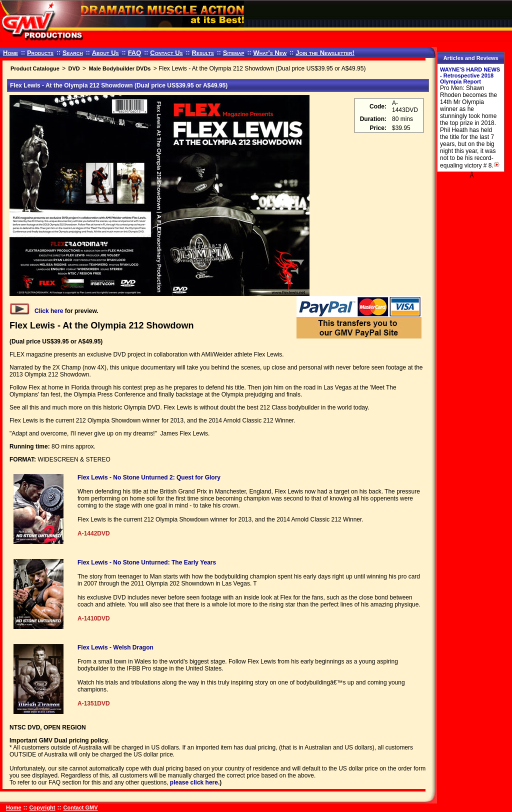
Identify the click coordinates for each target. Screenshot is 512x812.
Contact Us (166, 53)
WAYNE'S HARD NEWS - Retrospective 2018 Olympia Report (470, 75)
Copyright (42, 807)
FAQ (135, 53)
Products (40, 53)
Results (203, 53)
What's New (270, 53)
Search (73, 53)
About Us (105, 53)
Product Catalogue (35, 68)
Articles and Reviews (471, 58)
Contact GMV (81, 807)
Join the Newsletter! (325, 53)
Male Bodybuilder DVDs (119, 68)
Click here (36, 311)
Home (10, 53)
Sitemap (234, 53)
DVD (74, 68)
